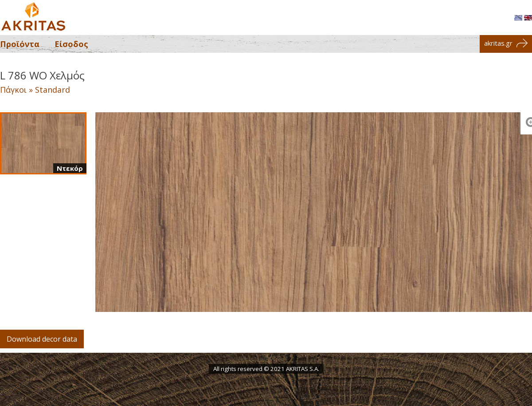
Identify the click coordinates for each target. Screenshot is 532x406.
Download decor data (42, 339)
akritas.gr (506, 43)
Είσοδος (71, 44)
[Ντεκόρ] (43, 143)
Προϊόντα (20, 44)
